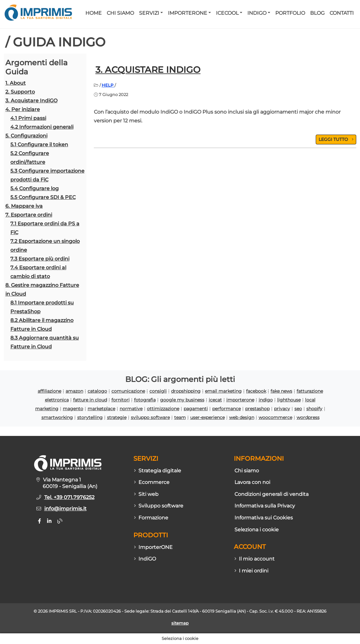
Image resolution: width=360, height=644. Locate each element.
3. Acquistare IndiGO (31, 101)
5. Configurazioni (26, 136)
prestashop (257, 409)
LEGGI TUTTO (336, 139)
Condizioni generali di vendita (271, 494)
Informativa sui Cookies (264, 518)
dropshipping (186, 391)
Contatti (342, 13)
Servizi (149, 13)
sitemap (180, 623)
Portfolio (290, 13)
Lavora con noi (252, 482)
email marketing (223, 391)
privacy (282, 409)
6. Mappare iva (24, 206)
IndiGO (257, 13)
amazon (74, 391)
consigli (158, 391)
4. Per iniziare (23, 109)
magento (73, 409)
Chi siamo (120, 13)
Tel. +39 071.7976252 (69, 497)
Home (94, 13)
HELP (108, 85)
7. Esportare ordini (29, 215)
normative (131, 409)
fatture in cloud (90, 400)
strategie (117, 417)
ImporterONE (188, 13)
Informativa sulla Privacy (265, 506)
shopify (314, 409)
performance (226, 409)
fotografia (145, 400)
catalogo (97, 391)
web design (242, 417)
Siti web (146, 494)
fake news (281, 391)
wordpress (308, 417)
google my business (182, 400)
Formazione (151, 518)
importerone (240, 400)
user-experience (207, 417)
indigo (266, 400)
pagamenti (196, 409)
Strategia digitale (158, 471)
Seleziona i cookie (257, 530)
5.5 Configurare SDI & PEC (43, 197)
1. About (16, 83)
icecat (215, 400)
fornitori (121, 400)
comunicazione (128, 391)
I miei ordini (251, 571)
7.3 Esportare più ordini (40, 259)
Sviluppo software (159, 506)
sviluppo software (150, 417)
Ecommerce (152, 482)
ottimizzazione (163, 409)
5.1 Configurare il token (39, 145)
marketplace (101, 409)
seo (298, 409)
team (180, 417)
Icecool (227, 13)
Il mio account (255, 559)
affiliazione (49, 391)
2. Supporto (20, 92)
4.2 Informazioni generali (42, 127)
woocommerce (275, 417)
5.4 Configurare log (35, 188)
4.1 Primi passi (28, 118)
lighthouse (289, 400)
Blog (317, 13)
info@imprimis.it (65, 509)
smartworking (57, 417)
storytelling (90, 417)
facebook (256, 391)
